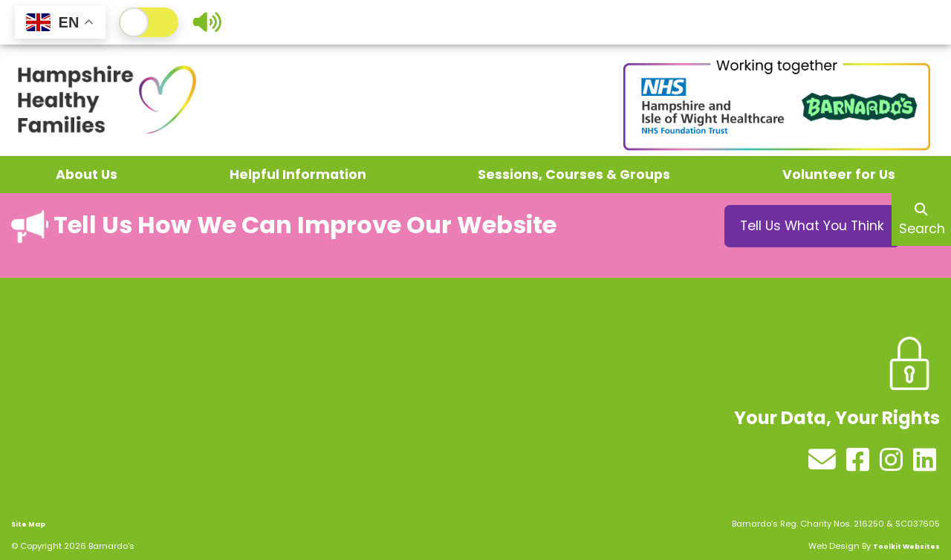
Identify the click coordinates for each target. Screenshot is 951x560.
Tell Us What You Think (812, 226)
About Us (87, 175)
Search (922, 220)
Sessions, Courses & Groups (574, 175)
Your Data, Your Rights (837, 418)
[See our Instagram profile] (893, 465)
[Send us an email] (824, 465)
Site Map (28, 524)
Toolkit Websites (906, 547)
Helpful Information (298, 175)
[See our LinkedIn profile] (925, 465)
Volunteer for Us (839, 175)
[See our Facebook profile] (859, 465)
